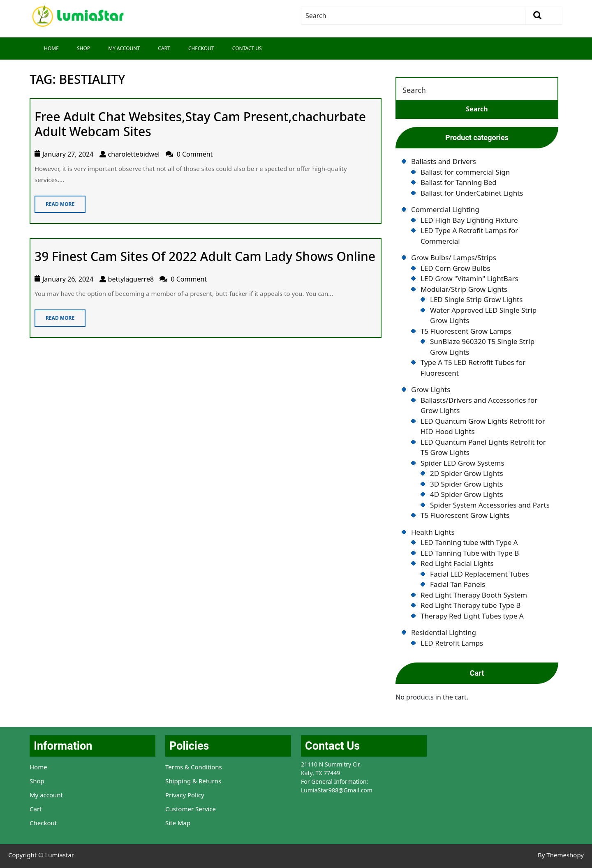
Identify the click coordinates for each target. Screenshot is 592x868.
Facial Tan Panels (458, 584)
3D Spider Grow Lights (467, 484)
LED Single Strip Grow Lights (476, 299)
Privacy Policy (185, 795)
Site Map (178, 823)
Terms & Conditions (194, 767)
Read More (54, 202)
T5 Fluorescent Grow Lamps (466, 331)
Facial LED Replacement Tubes (480, 574)
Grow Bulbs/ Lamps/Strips (454, 257)
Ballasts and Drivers (444, 161)
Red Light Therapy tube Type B (471, 605)
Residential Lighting (444, 632)
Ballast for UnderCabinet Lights (472, 193)
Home (51, 48)
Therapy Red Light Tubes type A (472, 616)
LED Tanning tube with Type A (469, 542)
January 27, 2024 (68, 154)
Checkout (201, 48)
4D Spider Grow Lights (467, 494)
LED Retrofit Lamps (452, 643)
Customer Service (191, 809)
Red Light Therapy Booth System (474, 595)
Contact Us (247, 48)
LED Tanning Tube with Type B (470, 553)
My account (46, 795)
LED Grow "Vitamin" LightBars (469, 278)
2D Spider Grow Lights (467, 473)
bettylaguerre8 (131, 279)
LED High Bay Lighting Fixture (469, 220)
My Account (124, 48)
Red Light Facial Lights (457, 563)
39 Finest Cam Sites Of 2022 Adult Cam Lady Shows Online (205, 256)
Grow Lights (431, 389)
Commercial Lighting (445, 209)
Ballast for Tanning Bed (459, 182)
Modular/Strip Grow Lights (464, 289)
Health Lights (433, 532)
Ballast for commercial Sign (465, 172)
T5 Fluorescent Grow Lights (465, 515)
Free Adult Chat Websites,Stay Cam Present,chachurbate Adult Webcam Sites (200, 124)
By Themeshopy (561, 855)
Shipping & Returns (193, 781)
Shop (83, 48)
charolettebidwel (134, 154)
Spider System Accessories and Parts (490, 505)
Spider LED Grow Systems (462, 463)
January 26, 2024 (68, 279)
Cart (164, 48)
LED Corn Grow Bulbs (456, 268)
